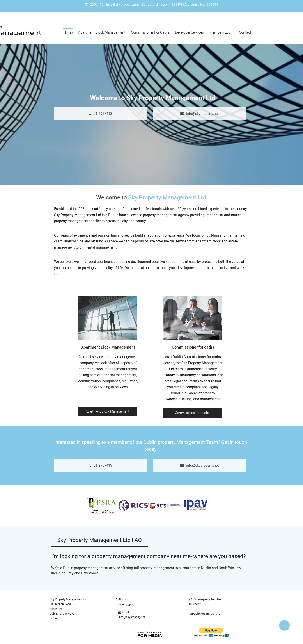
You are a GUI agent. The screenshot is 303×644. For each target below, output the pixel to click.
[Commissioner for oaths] (192, 413)
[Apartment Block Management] (108, 412)
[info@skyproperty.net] (199, 114)
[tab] (100, 540)
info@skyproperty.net (123, 4)
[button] (211, 632)
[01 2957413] (100, 114)
